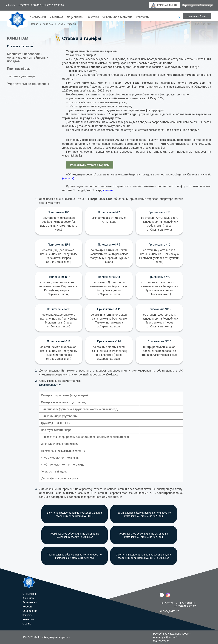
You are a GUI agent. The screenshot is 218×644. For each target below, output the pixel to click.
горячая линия (164, 5)
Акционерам (75, 17)
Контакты (143, 17)
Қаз (203, 24)
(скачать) (68, 178)
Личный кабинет (197, 16)
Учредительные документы (28, 84)
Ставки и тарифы (20, 46)
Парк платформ (19, 69)
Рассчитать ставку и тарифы (90, 165)
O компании (38, 17)
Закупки (93, 17)
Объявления (30, 611)
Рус (197, 24)
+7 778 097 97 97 (185, 606)
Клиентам (56, 17)
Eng (209, 24)
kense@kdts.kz (169, 611)
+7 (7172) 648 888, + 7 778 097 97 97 (41, 5)
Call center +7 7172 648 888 (177, 603)
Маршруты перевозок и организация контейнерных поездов (28, 57)
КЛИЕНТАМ (18, 38)
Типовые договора (21, 76)
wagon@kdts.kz (72, 156)
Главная (34, 24)
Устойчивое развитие (117, 17)
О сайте (27, 624)
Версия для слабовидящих (198, 5)
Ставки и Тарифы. (154, 148)
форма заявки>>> (50, 385)
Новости (27, 607)
